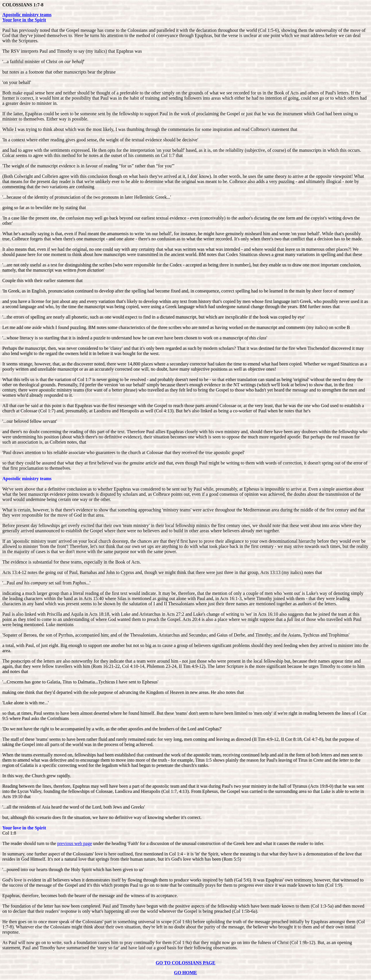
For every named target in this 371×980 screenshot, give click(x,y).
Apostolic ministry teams (27, 15)
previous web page (74, 843)
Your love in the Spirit (24, 20)
